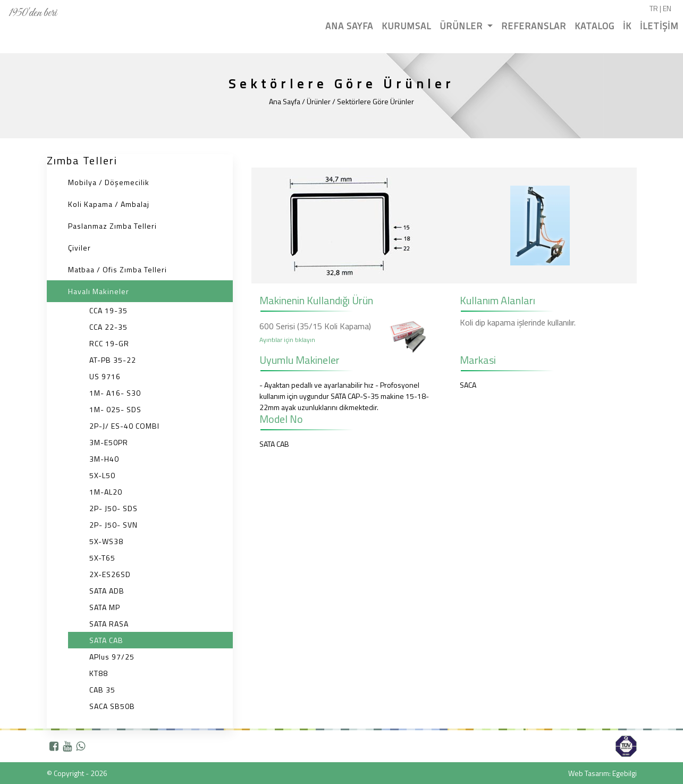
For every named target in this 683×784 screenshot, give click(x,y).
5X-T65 (102, 558)
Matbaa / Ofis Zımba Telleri (117, 269)
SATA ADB (107, 591)
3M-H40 (104, 459)
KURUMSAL (406, 26)
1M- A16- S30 (115, 393)
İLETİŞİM (659, 26)
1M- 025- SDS (115, 409)
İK (627, 26)
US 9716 (105, 376)
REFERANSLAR (534, 26)
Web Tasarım (589, 773)
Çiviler (79, 248)
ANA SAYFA (349, 26)
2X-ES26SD (110, 574)
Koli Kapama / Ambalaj (109, 204)
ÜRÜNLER (462, 26)
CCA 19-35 (108, 310)
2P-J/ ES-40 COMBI (124, 426)
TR (654, 8)
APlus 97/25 (112, 657)
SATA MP (105, 607)
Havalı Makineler (99, 291)
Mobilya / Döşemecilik (109, 182)
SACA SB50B (112, 706)
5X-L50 (102, 475)
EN (667, 8)
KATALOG (595, 26)
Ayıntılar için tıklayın (287, 340)
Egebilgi (625, 773)
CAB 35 (102, 690)
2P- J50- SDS (113, 508)
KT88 (99, 673)
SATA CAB (106, 640)
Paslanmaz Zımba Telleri (112, 226)
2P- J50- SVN (113, 525)
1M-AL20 (106, 492)
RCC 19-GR (109, 343)
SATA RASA (109, 624)
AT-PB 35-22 (113, 360)
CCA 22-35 (108, 327)
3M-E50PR (109, 442)
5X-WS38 (106, 541)
